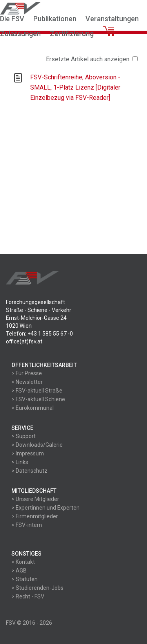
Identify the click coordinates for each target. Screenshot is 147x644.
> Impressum (28, 453)
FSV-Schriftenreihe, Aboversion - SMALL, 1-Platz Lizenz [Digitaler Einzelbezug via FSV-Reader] (75, 87)
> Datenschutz (29, 471)
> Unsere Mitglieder (35, 499)
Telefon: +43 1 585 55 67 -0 (39, 334)
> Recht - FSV (28, 596)
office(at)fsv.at (24, 341)
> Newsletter (27, 382)
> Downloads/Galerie (37, 445)
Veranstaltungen (112, 19)
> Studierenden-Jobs (37, 588)
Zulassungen (20, 34)
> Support (24, 436)
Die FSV (12, 19)
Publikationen (55, 19)
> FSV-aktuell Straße (37, 391)
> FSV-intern (27, 525)
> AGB (19, 571)
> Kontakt (23, 562)
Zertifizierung (72, 34)
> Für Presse (27, 373)
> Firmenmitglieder (35, 516)
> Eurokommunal (33, 408)
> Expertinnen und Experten (45, 508)
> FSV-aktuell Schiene (38, 399)
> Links (20, 462)
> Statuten (24, 579)
